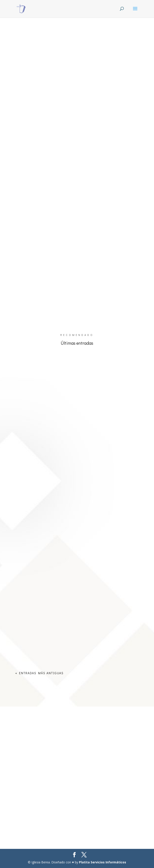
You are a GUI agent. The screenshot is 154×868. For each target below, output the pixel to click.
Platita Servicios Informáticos (103, 862)
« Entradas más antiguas (39, 673)
